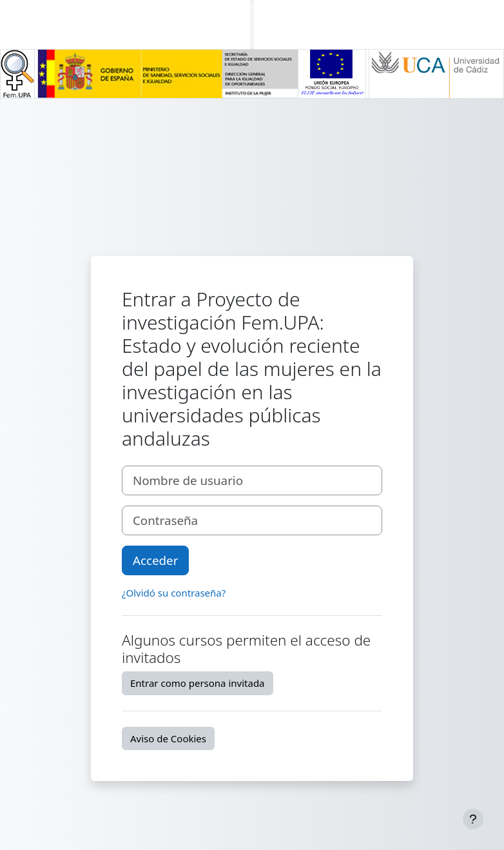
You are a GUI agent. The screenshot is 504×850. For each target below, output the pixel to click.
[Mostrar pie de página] (473, 819)
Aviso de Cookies (168, 738)
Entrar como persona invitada (198, 683)
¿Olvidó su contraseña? (174, 593)
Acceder (155, 560)
